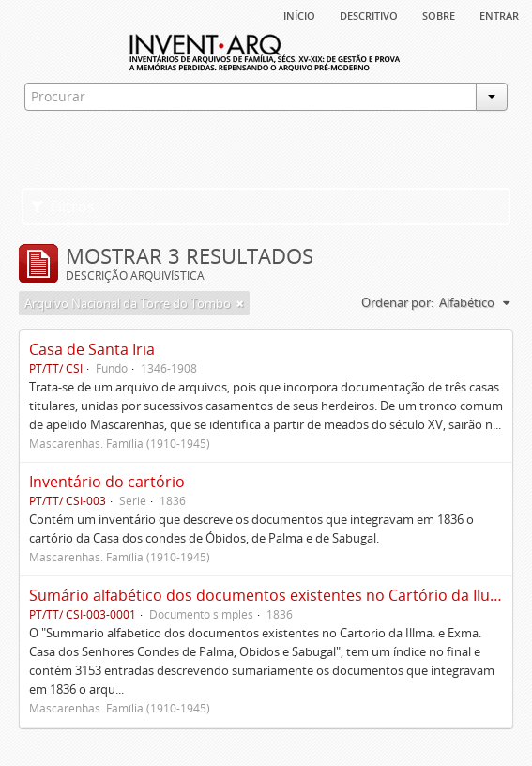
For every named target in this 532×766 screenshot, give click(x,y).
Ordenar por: (397, 302)
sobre (439, 14)
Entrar (499, 14)
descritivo (369, 14)
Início (299, 14)
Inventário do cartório (107, 482)
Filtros (63, 207)
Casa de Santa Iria (92, 349)
